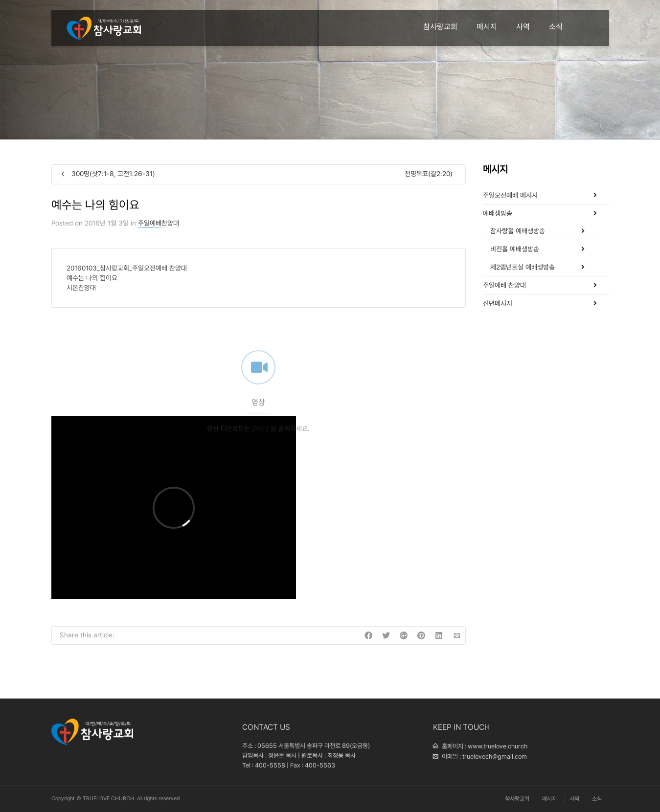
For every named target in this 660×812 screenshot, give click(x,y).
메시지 (487, 27)
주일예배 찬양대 (504, 285)
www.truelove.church (498, 746)
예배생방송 (498, 213)
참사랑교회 (440, 27)
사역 (523, 27)
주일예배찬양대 (159, 223)
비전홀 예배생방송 (515, 249)
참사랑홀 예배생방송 (518, 231)
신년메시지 (498, 303)
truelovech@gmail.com (495, 756)
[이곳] (260, 439)
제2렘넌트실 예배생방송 (523, 267)
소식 (556, 27)
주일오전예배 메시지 (510, 195)
